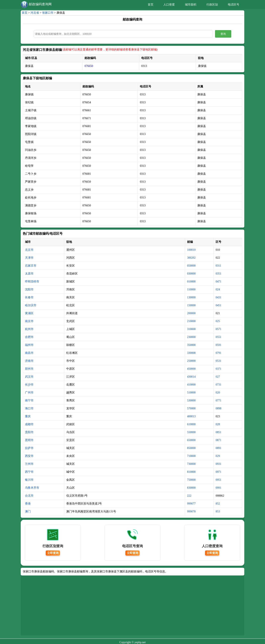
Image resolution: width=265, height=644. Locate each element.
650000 (191, 440)
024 (218, 289)
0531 (218, 361)
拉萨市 (29, 448)
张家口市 (48, 13)
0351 (218, 274)
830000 (191, 488)
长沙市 (29, 385)
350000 (191, 345)
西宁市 (29, 472)
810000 (191, 472)
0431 (218, 297)
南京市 (29, 321)
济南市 (29, 361)
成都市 (29, 424)
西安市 (29, 456)
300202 (191, 258)
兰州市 (29, 464)
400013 (191, 416)
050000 (191, 266)
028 (218, 424)
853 (218, 512)
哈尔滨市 (31, 305)
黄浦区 (29, 313)
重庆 (28, 416)
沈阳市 (29, 289)
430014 (191, 377)
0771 (218, 400)
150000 (191, 305)
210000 (191, 321)
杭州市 (29, 329)
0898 (218, 408)
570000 (191, 408)
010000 (191, 282)
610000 (191, 424)
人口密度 (169, 5)
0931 (218, 464)
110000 (191, 289)
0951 (218, 480)
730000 (191, 464)
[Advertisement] (132, 607)
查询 (223, 34)
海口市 (29, 408)
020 (218, 393)
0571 (218, 329)
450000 (191, 369)
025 (218, 321)
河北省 (35, 13)
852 (218, 504)
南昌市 (29, 353)
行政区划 (212, 5)
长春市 (29, 297)
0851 (218, 432)
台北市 (29, 496)
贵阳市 (29, 432)
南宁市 (29, 400)
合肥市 (29, 337)
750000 (191, 480)
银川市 (29, 480)
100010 (191, 250)
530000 (191, 400)
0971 (218, 472)
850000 (191, 448)
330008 (191, 353)
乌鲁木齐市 (32, 488)
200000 (191, 313)
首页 (151, 5)
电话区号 (234, 5)
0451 (218, 305)
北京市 (29, 250)
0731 (218, 385)
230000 (191, 337)
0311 (218, 266)
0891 (218, 448)
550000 (191, 432)
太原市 (29, 274)
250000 (191, 361)
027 (218, 377)
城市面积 (191, 5)
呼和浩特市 (32, 282)
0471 (218, 282)
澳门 (28, 512)
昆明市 (29, 440)
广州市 (29, 393)
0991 (218, 488)
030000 (191, 274)
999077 (191, 504)
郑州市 (29, 369)
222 (189, 496)
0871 (218, 440)
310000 (191, 329)
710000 (191, 456)
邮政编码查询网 (40, 4)
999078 (191, 512)
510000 (191, 393)
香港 (28, 504)
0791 (218, 353)
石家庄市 (31, 266)
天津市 (29, 258)
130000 (191, 297)
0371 (218, 369)
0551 (218, 337)
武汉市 (29, 377)
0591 (218, 345)
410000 (191, 385)
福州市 (29, 345)
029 (218, 456)
